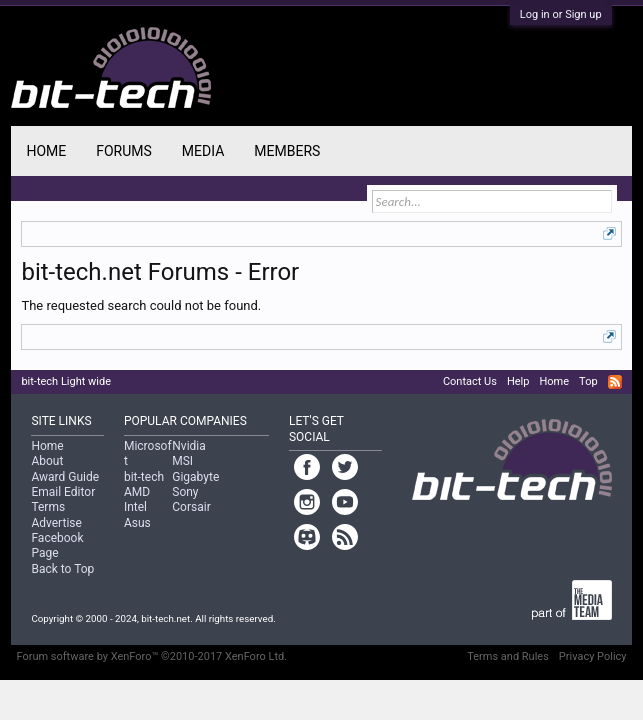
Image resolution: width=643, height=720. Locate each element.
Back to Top (62, 569)
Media (203, 151)
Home (46, 151)
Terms (48, 507)
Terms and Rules (508, 656)
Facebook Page (57, 545)
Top (588, 381)
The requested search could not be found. (141, 305)
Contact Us (470, 381)
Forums (124, 151)
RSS (615, 382)
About (47, 461)
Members (287, 151)
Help (518, 381)
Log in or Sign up (561, 14)
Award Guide (65, 477)
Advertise (56, 523)
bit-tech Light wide (66, 381)
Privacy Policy (593, 656)
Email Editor (63, 492)
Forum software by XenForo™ (151, 656)
